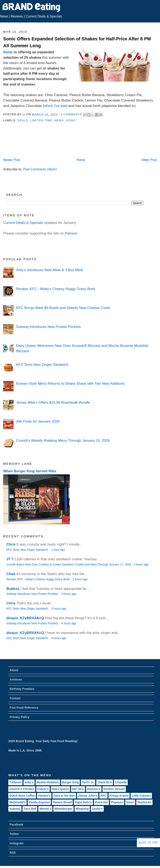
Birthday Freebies (22, 689)
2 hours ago (141, 565)
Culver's (43, 789)
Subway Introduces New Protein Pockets (48, 327)
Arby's (29, 782)
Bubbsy (13, 589)
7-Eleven (15, 782)
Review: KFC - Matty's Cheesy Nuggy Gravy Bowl (56, 289)
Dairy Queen (60, 789)
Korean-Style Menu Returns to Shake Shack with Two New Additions (70, 383)
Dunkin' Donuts (114, 789)
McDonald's (17, 802)
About (14, 670)
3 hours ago (69, 594)
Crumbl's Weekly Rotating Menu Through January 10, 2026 (63, 440)
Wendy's (45, 809)
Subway (15, 809)
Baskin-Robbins (48, 782)
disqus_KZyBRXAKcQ (25, 618)
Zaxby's (97, 809)
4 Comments (71, 114)
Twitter (14, 834)
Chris (11, 544)
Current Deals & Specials (44, 16)
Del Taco (78, 789)
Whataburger (63, 809)
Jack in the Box (64, 796)
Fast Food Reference (24, 708)
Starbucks (144, 802)
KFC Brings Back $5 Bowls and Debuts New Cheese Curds (63, 308)
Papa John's (83, 802)
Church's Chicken (22, 789)
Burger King (71, 782)
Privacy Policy (19, 717)
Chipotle (121, 782)
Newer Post (12, 160)
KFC (103, 796)
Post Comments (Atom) (40, 169)
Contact (15, 698)
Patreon (71, 233)
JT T (10, 559)
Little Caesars (141, 796)
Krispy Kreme (119, 796)
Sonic (8, 52)
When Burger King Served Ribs (30, 471)
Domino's (94, 789)
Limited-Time (41, 120)
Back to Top (148, 843)
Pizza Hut (101, 802)
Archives (16, 680)
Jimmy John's (88, 796)
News (4, 16)
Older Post (149, 160)
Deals (23, 120)
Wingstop (82, 809)
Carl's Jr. (88, 782)
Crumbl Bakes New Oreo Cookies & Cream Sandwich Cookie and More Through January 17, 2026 (69, 565)
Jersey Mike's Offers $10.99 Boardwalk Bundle (53, 402)
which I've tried (56, 106)
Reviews (17, 16)
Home (81, 160)
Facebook (16, 825)
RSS (13, 853)
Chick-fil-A (105, 782)
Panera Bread (62, 802)
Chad (11, 574)
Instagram (17, 843)
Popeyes (117, 802)
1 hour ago (58, 550)
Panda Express (39, 802)
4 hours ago (69, 623)
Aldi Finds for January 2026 (38, 421)
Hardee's (44, 796)
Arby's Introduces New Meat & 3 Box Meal (49, 270)
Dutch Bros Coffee (22, 796)
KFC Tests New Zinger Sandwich (42, 365)
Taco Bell (30, 809)
